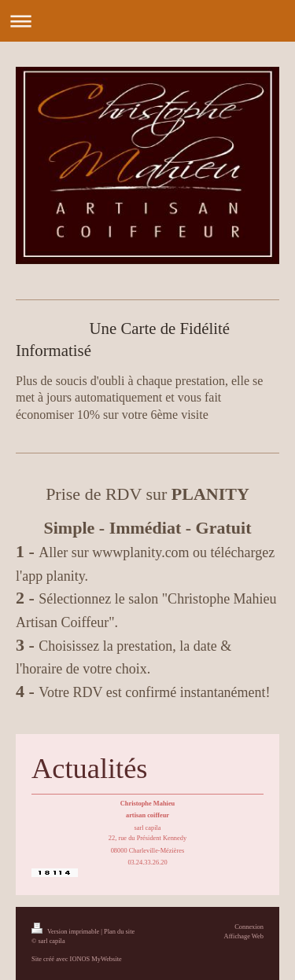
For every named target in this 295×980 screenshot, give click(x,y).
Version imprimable (66, 932)
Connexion (249, 927)
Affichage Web (244, 936)
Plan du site (119, 932)
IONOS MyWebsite (96, 959)
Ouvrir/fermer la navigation (147, 21)
